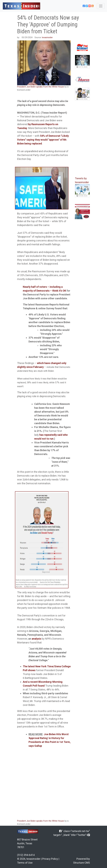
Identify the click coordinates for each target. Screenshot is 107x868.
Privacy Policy (50, 859)
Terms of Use (25, 863)
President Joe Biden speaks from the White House (41, 87)
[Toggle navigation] (101, 6)
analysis (36, 639)
